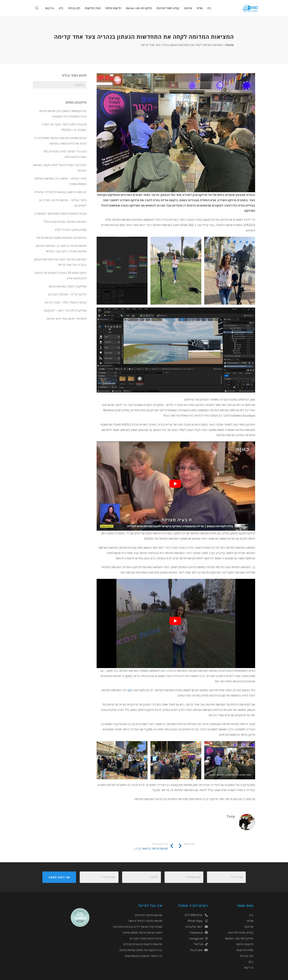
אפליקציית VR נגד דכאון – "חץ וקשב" (65, 310)
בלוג (251, 962)
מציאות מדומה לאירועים (148, 915)
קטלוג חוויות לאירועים (241, 933)
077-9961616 (196, 915)
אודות (250, 921)
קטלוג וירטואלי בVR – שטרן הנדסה (65, 302)
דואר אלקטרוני (196, 927)
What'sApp (198, 921)
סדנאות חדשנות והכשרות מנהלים (143, 944)
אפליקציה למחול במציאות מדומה (67, 286)
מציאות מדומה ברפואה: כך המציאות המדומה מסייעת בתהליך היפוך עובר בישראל (61, 248)
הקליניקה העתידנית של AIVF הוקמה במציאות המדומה (60, 168)
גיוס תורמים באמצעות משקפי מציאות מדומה (61, 238)
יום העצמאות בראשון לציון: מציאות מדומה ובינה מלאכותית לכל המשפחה (63, 114)
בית (251, 915)
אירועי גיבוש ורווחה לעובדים (146, 938)
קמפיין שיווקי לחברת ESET (71, 230)
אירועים (249, 927)
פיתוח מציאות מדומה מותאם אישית (142, 933)
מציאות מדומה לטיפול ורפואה (145, 921)
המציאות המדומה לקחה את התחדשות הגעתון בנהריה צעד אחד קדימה (60, 262)
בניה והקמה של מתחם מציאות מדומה (141, 950)
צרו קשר (248, 967)
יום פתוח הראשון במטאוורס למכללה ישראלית (60, 192)
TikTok (201, 944)
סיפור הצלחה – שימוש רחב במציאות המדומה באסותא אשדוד (60, 181)
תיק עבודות (247, 956)
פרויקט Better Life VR (239, 938)
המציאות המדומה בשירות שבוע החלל (65, 222)
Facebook (199, 933)
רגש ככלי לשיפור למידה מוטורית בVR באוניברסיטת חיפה (65, 154)
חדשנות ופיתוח (245, 944)
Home (230, 45)
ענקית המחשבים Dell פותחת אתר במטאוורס (61, 214)
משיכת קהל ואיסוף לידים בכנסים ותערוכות (138, 927)
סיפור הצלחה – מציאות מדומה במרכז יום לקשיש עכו (63, 203)
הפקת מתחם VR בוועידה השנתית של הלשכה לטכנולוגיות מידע (60, 276)
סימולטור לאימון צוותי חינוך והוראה (66, 319)
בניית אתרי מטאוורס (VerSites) (144, 956)
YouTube (199, 950)
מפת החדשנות (245, 950)
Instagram (198, 938)
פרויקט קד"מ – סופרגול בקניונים (67, 294)
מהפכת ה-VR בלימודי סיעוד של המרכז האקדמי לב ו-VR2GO (64, 127)
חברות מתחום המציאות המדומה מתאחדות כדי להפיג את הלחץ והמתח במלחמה (60, 141)
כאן (130, 690)
